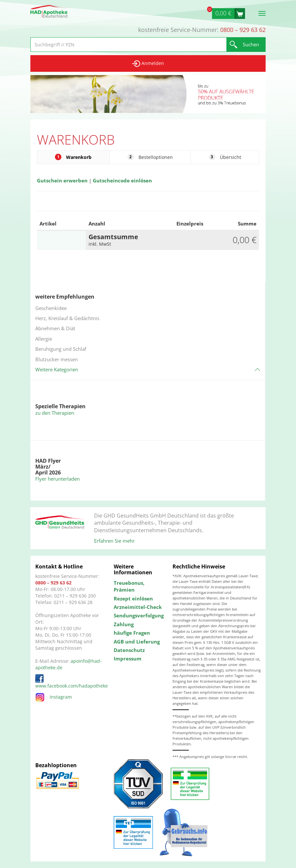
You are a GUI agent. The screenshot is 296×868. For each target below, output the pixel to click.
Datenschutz (129, 650)
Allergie (44, 339)
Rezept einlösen (133, 598)
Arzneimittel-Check (138, 607)
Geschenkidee (51, 308)
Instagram (54, 697)
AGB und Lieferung (137, 642)
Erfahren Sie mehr (114, 541)
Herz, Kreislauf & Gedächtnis (67, 318)
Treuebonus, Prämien (129, 586)
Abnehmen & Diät (55, 328)
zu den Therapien (55, 413)
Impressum (128, 659)
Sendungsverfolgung (138, 615)
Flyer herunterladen (58, 479)
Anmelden (148, 63)
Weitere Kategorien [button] (57, 369)
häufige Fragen (132, 633)
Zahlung (124, 624)
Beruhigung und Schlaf (61, 349)
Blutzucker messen (57, 359)
